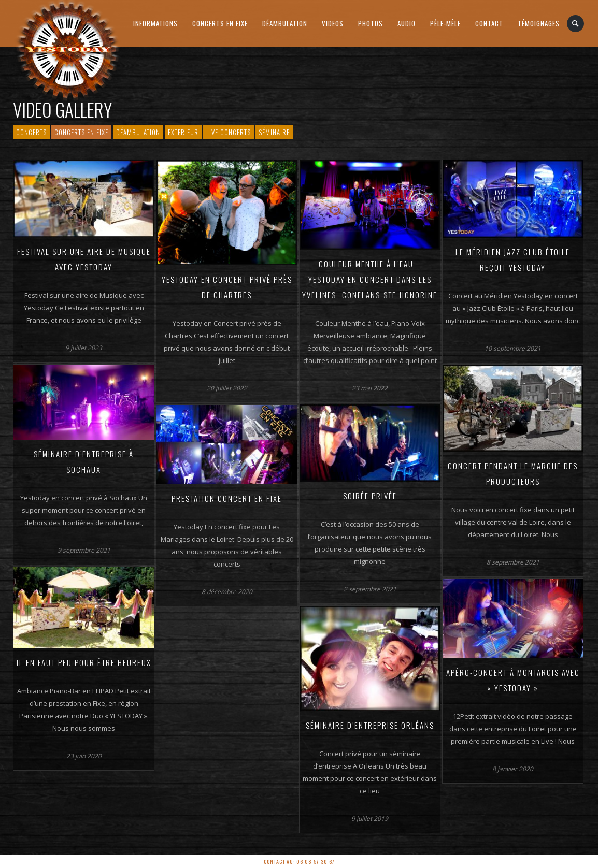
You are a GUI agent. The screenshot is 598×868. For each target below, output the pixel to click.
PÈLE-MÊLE (445, 23)
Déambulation (285, 23)
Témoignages (539, 23)
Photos (371, 23)
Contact (489, 23)
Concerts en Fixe (220, 23)
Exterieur (183, 132)
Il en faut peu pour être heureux (84, 662)
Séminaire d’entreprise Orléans (370, 725)
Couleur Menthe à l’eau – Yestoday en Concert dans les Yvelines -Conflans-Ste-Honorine (370, 279)
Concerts (31, 132)
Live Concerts (229, 132)
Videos (333, 23)
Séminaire (274, 132)
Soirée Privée (370, 496)
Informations (155, 23)
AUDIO (407, 23)
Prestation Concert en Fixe (227, 498)
